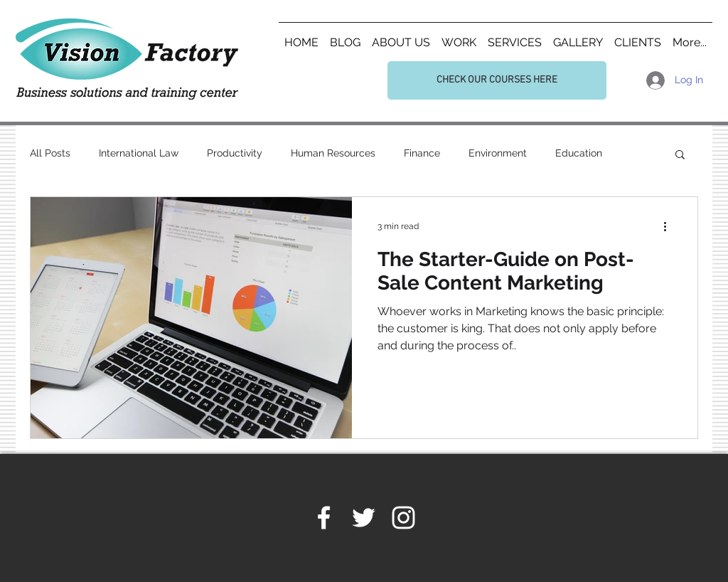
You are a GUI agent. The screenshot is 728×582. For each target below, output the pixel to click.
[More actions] (670, 226)
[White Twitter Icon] (364, 518)
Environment (498, 153)
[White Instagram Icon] (403, 518)
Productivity (235, 153)
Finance (422, 153)
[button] (680, 155)
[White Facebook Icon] (324, 518)
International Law (139, 153)
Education (579, 153)
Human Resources (333, 153)
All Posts (50, 153)
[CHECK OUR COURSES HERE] (497, 80)
